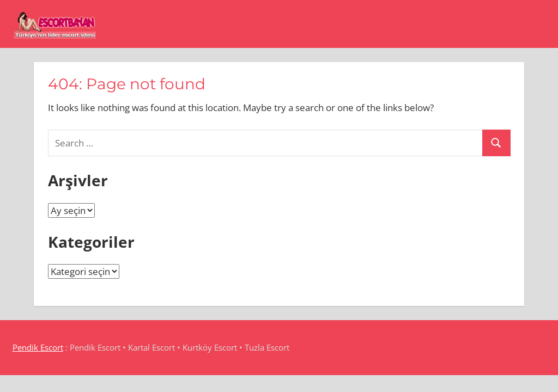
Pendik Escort (38, 347)
